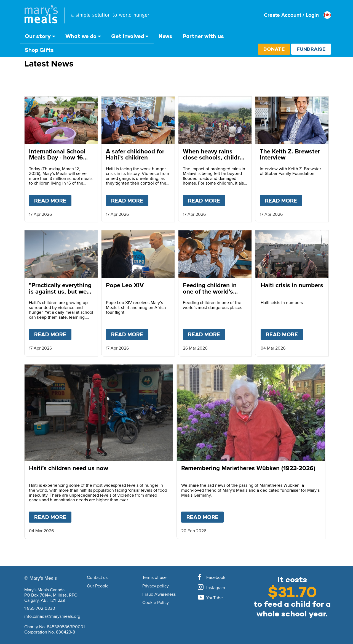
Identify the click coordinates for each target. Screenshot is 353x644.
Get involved (128, 36)
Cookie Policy (156, 603)
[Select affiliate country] (327, 15)
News (165, 36)
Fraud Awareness (159, 594)
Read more (53, 199)
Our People (98, 586)
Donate (274, 49)
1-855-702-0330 (40, 608)
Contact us (97, 578)
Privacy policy (156, 586)
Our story (38, 36)
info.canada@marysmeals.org (52, 616)
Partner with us (203, 36)
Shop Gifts (39, 50)
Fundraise (311, 49)
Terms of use (154, 578)
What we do (81, 36)
